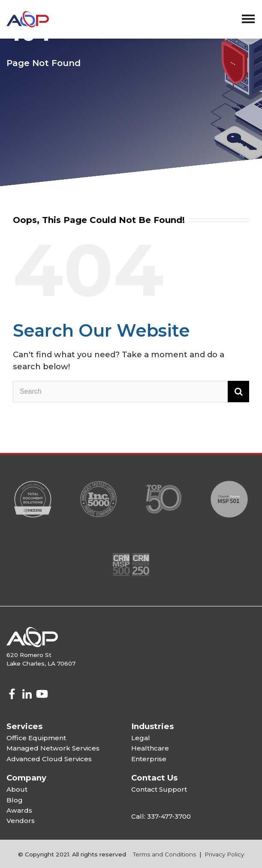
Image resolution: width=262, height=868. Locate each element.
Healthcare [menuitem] (150, 748)
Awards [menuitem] (19, 810)
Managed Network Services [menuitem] (53, 748)
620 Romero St (29, 655)
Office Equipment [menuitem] (36, 738)
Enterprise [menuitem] (149, 759)
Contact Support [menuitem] (159, 789)
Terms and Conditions (164, 854)
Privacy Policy (224, 854)
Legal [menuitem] (141, 738)
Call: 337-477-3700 (161, 816)
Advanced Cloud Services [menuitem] (49, 759)
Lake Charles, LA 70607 (41, 663)
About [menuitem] (17, 789)
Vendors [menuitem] (21, 821)
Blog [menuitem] (15, 800)
